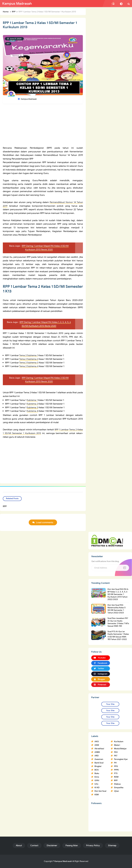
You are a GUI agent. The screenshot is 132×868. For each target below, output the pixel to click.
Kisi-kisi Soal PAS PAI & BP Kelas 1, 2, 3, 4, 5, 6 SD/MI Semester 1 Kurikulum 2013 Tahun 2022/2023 (118, 594)
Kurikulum (119, 742)
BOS (97, 770)
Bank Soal (99, 763)
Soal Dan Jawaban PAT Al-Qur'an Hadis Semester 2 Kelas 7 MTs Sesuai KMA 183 (118, 622)
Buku (97, 773)
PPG (116, 766)
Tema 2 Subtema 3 (29, 363)
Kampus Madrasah (63, 861)
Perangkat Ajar (121, 759)
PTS (116, 773)
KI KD (97, 788)
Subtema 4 (32, 411)
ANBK (97, 752)
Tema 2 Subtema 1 (29, 355)
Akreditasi (99, 749)
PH (115, 763)
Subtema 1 (32, 400)
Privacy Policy (93, 845)
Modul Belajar (120, 749)
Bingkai (98, 766)
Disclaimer (52, 845)
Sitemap (112, 845)
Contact (34, 845)
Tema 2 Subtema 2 (29, 359)
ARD (97, 756)
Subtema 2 (32, 404)
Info (96, 784)
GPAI (97, 780)
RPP (8, 44)
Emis (97, 777)
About (19, 845)
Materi (117, 745)
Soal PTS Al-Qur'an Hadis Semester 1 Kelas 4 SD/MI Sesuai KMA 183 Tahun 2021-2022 (118, 635)
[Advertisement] (43, 126)
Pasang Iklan (72, 845)
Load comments (45, 522)
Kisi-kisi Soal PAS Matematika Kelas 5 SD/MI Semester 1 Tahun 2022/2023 (117, 609)
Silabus (117, 784)
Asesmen (99, 759)
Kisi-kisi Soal (100, 791)
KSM (97, 795)
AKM (97, 745)
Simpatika (119, 788)
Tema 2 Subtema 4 (29, 366)
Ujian (116, 791)
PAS (116, 752)
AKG (97, 742)
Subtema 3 (32, 408)
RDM (116, 777)
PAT (116, 756)
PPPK (116, 770)
